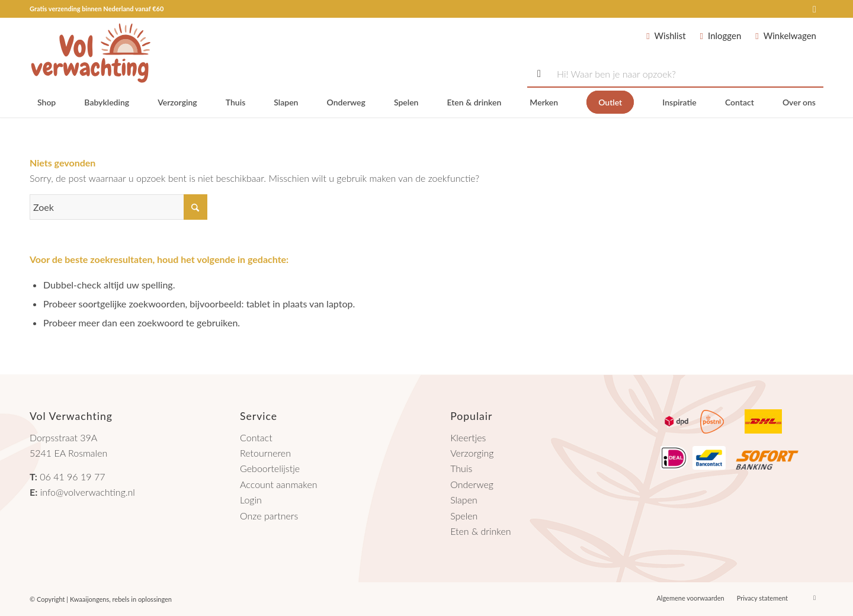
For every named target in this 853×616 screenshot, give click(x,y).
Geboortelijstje (270, 468)
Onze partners (269, 516)
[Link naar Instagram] (814, 9)
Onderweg (472, 484)
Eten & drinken (480, 531)
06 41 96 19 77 (72, 477)
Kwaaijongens (89, 599)
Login (251, 500)
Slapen (464, 500)
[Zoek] (118, 207)
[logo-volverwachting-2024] (91, 53)
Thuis (461, 468)
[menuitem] (47, 102)
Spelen (464, 516)
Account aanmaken (278, 484)
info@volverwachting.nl (88, 492)
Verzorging (472, 453)
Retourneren (265, 453)
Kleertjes (468, 437)
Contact (256, 437)
